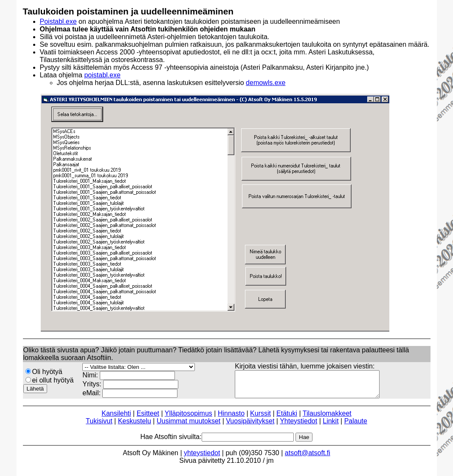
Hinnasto (231, 418)
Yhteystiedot (298, 426)
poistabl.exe (102, 75)
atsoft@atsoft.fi (308, 458)
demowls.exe (266, 83)
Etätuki (287, 418)
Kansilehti (116, 418)
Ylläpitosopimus (189, 418)
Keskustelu (135, 426)
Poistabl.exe (58, 21)
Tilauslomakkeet (327, 418)
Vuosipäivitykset (250, 426)
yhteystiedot (202, 458)
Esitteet (148, 418)
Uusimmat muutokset (189, 426)
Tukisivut (99, 426)
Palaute (356, 426)
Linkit (331, 426)
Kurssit (260, 418)
